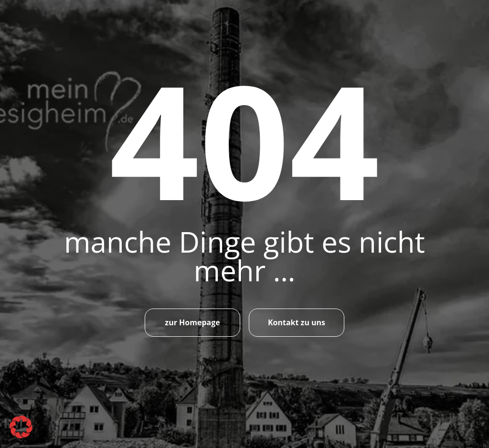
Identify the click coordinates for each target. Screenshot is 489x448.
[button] (21, 427)
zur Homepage (192, 322)
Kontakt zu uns (297, 322)
